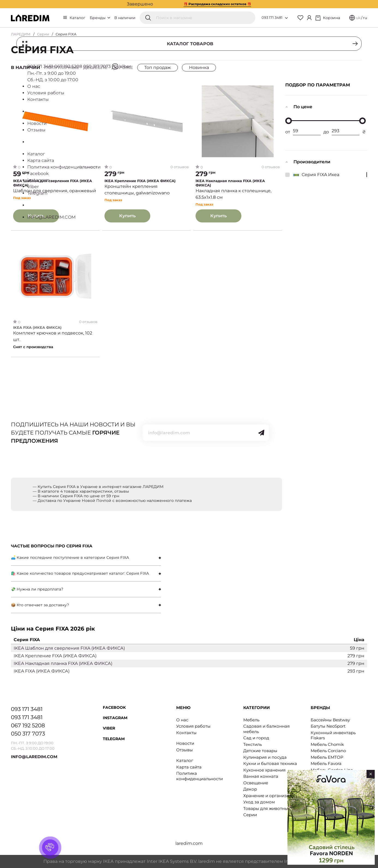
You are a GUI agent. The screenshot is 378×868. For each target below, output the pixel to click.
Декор (250, 789)
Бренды (100, 18)
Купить (36, 216)
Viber (109, 728)
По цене (303, 107)
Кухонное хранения (264, 770)
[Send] (261, 433)
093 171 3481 (272, 17)
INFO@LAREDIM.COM (34, 757)
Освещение (256, 783)
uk (358, 18)
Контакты (186, 733)
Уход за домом (259, 802)
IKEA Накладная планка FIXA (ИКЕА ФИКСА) (230, 183)
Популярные (62, 67)
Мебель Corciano (328, 751)
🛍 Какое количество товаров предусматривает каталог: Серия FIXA (80, 573)
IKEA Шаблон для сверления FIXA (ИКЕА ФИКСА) (52, 183)
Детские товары (260, 751)
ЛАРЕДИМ (21, 34)
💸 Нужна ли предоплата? (37, 589)
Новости (185, 743)
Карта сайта (189, 767)
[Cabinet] (309, 18)
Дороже (122, 67)
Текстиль (253, 744)
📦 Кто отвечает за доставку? (40, 605)
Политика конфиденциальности (199, 776)
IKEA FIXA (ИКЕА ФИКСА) (37, 328)
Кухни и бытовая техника (270, 763)
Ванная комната (261, 776)
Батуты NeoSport (328, 726)
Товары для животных (267, 808)
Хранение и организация (270, 796)
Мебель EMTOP (327, 757)
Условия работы (193, 726)
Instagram (115, 718)
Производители (312, 162)
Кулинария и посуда (265, 757)
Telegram (114, 739)
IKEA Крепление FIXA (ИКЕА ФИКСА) (140, 181)
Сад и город (256, 738)
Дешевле (95, 67)
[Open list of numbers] (286, 18)
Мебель (251, 720)
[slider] (289, 121)
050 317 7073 (28, 734)
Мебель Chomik (327, 744)
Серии (43, 34)
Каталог (77, 18)
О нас (182, 720)
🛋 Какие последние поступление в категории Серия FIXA (70, 557)
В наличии (125, 18)
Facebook (114, 707)
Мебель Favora (326, 763)
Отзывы (184, 750)
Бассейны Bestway (330, 720)
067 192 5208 (28, 725)
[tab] (86, 558)
